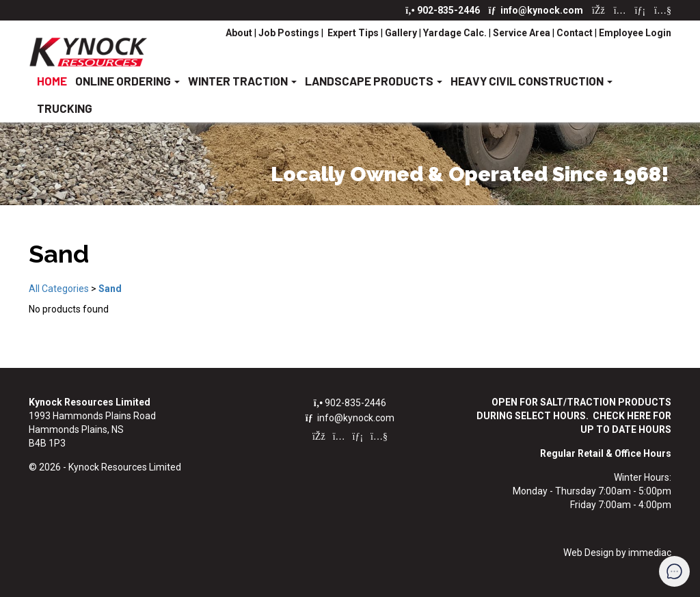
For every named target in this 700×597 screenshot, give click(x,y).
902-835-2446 (443, 10)
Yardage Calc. (455, 33)
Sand (110, 289)
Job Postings (289, 33)
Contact (575, 33)
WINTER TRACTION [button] (242, 81)
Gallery (401, 33)
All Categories (59, 289)
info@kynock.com (537, 10)
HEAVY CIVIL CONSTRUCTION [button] (531, 81)
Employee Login (635, 33)
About (240, 33)
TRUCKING (65, 108)
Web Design (589, 553)
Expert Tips (352, 33)
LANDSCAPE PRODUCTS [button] (374, 81)
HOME (52, 81)
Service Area (522, 33)
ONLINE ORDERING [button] (127, 81)
